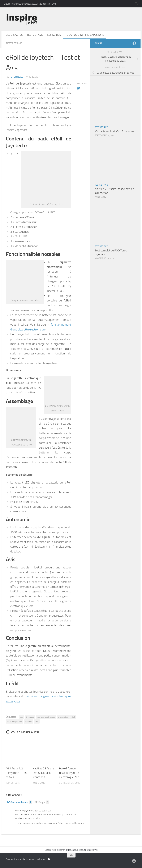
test (37, 721)
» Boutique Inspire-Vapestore (84, 35)
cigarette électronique (46, 717)
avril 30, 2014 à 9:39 (43, 811)
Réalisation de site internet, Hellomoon (28, 859)
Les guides (54, 35)
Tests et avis (35, 35)
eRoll (73, 717)
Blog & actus (14, 35)
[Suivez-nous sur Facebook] (134, 43)
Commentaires (20, 802)
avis (22, 717)
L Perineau (17, 77)
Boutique (30, 717)
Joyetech (29, 721)
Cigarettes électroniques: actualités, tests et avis (30, 4)
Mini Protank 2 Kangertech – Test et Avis (17, 773)
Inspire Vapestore (14, 721)
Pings (42, 802)
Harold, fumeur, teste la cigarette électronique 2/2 (69, 773)
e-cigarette (63, 717)
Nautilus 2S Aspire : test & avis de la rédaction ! (44, 773)
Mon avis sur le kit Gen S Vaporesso (115, 131)
